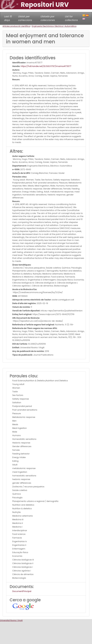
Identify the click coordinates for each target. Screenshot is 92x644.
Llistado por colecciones (48, 18)
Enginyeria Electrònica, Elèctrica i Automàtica (54, 26)
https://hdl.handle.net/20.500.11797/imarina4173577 (46, 66)
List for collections (71, 18)
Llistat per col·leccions (25, 18)
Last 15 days (8, 18)
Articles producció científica (16, 26)
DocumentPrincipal (22, 591)
